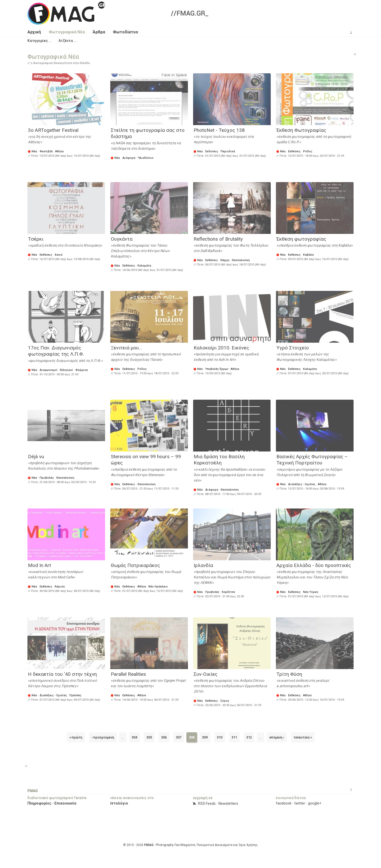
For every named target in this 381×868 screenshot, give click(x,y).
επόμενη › (277, 737)
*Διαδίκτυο (146, 158)
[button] (39, 41)
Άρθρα (99, 32)
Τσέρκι (36, 239)
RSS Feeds (207, 804)
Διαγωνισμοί (49, 370)
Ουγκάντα (122, 239)
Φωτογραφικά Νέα (67, 32)
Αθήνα (59, 151)
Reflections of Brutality (218, 239)
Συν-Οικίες (206, 674)
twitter (300, 803)
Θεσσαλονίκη (241, 260)
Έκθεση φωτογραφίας (301, 239)
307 (179, 737)
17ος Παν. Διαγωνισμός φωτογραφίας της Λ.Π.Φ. (56, 351)
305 (149, 737)
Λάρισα (60, 587)
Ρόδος (308, 151)
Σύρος (225, 701)
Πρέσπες (75, 695)
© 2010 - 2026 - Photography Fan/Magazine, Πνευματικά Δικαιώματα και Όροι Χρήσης (190, 845)
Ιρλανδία (203, 565)
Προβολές (47, 478)
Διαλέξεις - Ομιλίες (302, 484)
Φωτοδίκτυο (126, 32)
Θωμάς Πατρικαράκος (135, 565)
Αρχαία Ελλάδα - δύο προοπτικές (314, 565)
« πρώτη (76, 737)
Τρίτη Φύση (289, 674)
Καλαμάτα (144, 266)
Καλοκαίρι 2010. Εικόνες (221, 348)
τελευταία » (303, 737)
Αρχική (34, 32)
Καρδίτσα (228, 592)
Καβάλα (308, 255)
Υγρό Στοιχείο (293, 348)
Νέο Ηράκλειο (158, 587)
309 (205, 737)
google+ (315, 803)
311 (234, 737)
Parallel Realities (128, 674)
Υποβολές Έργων (217, 369)
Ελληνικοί (66, 370)
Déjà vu (36, 457)
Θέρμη (225, 260)
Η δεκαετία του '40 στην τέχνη (62, 674)
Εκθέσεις (294, 151)
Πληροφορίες (39, 803)
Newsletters (228, 804)
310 (220, 737)
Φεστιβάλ (46, 151)
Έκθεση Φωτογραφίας (301, 130)
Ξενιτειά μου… (126, 348)
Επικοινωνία (65, 803)
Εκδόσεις (212, 151)
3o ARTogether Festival (53, 130)
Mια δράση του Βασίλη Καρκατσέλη (219, 460)
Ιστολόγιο (119, 803)
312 (249, 737)
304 (134, 737)
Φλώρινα (82, 370)
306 (164, 737)
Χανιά (58, 255)
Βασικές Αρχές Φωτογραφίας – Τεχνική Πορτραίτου (312, 460)
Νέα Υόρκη (311, 592)
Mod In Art (39, 565)
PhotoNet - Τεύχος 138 (219, 130)
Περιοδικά (228, 151)
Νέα (34, 151)
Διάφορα (129, 158)
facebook (284, 803)
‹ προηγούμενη (103, 737)
